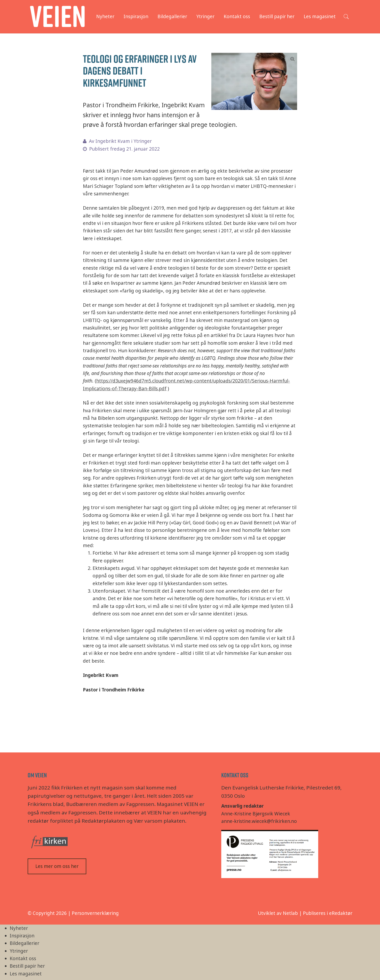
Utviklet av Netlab (278, 913)
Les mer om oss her (57, 866)
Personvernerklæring (95, 913)
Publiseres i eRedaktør (328, 913)
